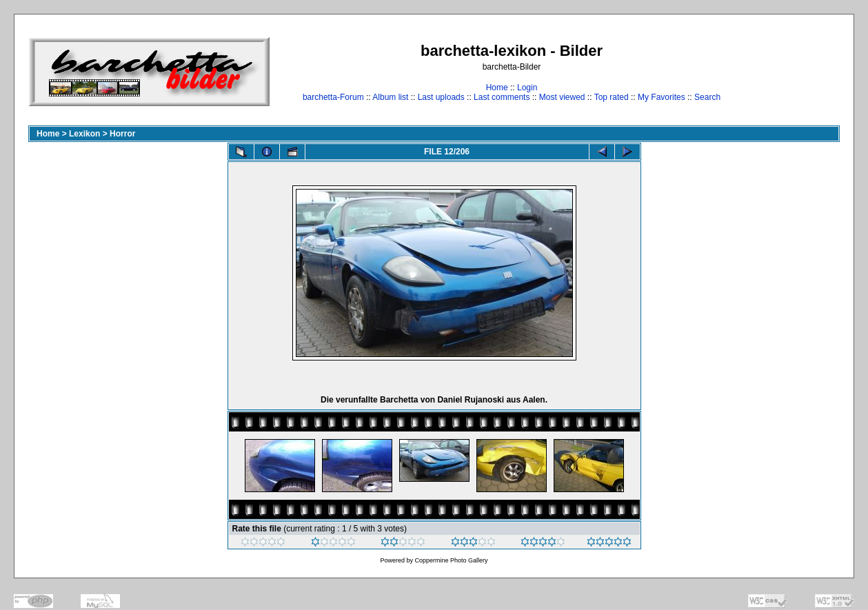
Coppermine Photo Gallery (451, 560)
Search (707, 97)
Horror (122, 134)
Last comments (502, 97)
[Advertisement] (797, 71)
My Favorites (662, 97)
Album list (390, 97)
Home (497, 88)
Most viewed (562, 97)
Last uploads (441, 97)
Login (527, 88)
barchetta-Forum (333, 97)
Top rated (612, 97)
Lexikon (84, 134)
